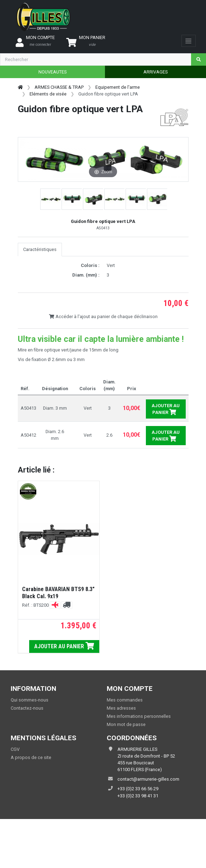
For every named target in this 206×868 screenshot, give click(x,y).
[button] (51, 199)
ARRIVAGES (155, 72)
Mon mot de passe (126, 724)
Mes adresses (121, 708)
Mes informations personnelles (139, 716)
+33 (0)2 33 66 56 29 (138, 789)
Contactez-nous (27, 708)
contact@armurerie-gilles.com (148, 779)
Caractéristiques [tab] (40, 249)
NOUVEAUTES (52, 72)
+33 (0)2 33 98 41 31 (138, 796)
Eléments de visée (48, 94)
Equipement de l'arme (118, 87)
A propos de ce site (31, 757)
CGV (15, 749)
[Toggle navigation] (188, 41)
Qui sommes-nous (30, 700)
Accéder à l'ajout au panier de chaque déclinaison (103, 316)
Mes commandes (125, 700)
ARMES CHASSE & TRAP (59, 87)
